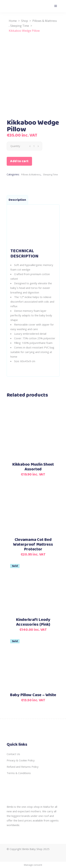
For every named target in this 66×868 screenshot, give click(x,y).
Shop (25, 21)
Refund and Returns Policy (23, 767)
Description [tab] (17, 200)
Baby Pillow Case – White (33, 695)
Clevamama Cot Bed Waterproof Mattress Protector (33, 545)
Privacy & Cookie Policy (21, 760)
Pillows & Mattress (45, 21)
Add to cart (19, 161)
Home (13, 21)
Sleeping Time (20, 26)
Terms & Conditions (19, 773)
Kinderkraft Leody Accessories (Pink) (33, 622)
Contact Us (13, 754)
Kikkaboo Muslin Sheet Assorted (33, 467)
